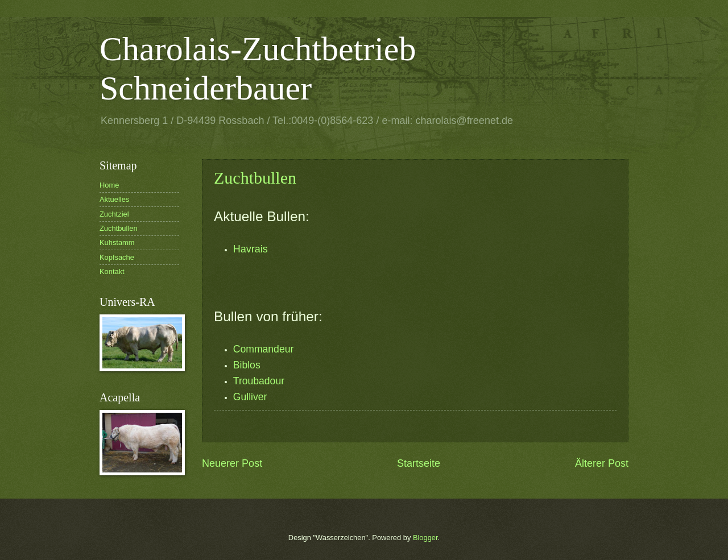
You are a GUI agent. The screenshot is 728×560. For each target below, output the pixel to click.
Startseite (419, 463)
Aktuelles (114, 199)
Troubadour (259, 381)
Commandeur (264, 349)
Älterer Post (602, 463)
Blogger (425, 538)
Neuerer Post (232, 463)
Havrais (251, 249)
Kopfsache (117, 257)
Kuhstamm (117, 242)
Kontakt (112, 271)
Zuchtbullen (255, 178)
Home (109, 185)
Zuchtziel (114, 214)
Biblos (247, 365)
